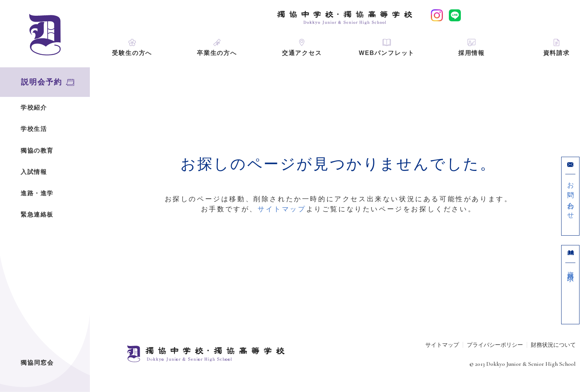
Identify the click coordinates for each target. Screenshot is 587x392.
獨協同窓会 (37, 363)
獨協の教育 (37, 151)
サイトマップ (282, 209)
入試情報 (34, 172)
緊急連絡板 (37, 215)
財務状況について (553, 345)
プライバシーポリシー (495, 345)
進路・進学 (37, 193)
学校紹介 (34, 108)
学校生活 (34, 129)
